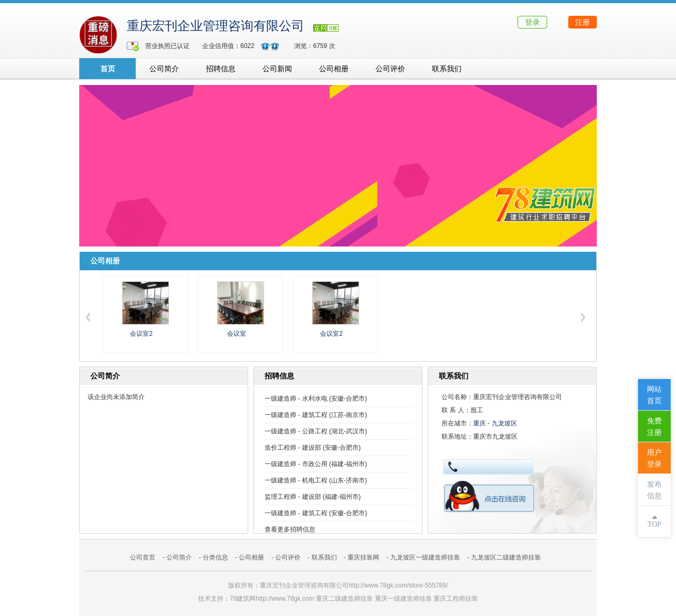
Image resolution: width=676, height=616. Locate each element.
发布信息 (654, 490)
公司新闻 (277, 69)
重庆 (480, 423)
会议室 (237, 334)
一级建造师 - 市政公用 (296, 464)
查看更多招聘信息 (290, 529)
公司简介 (164, 69)
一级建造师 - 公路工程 (296, 431)
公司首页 (143, 557)
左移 (88, 318)
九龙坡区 (504, 423)
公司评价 (390, 69)
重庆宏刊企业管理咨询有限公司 (215, 26)
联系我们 (447, 69)
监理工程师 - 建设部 (293, 497)
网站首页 (654, 395)
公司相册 (334, 69)
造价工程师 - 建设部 (293, 448)
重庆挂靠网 (363, 557)
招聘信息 (221, 69)
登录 (532, 22)
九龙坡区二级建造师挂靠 (506, 557)
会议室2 (141, 334)
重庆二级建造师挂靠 (344, 599)
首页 (108, 69)
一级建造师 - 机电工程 (296, 480)
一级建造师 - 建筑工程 (296, 415)
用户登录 (654, 458)
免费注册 (654, 427)
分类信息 (215, 557)
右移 (583, 318)
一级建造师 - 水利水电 (296, 399)
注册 (583, 22)
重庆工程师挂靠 (456, 599)
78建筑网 (243, 599)
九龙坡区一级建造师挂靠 (425, 557)
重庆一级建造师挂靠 (403, 599)
